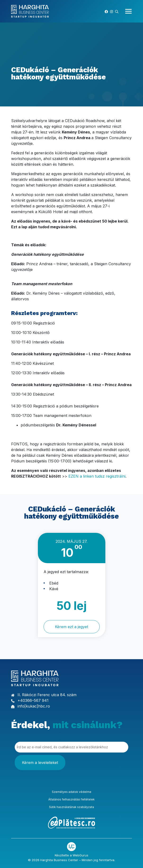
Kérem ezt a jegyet (71, 627)
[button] (117, 11)
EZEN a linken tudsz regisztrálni (97, 476)
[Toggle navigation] (127, 11)
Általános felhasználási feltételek (71, 799)
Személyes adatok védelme (72, 792)
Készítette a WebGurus (71, 855)
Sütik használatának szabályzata (71, 807)
